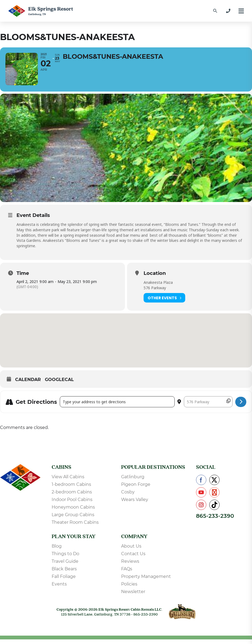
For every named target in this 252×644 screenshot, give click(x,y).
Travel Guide (65, 566)
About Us (131, 551)
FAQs (127, 573)
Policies (129, 589)
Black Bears (64, 573)
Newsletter (133, 596)
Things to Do (65, 558)
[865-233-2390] (228, 11)
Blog (57, 551)
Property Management (146, 581)
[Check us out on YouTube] (201, 497)
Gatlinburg (133, 481)
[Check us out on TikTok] (214, 509)
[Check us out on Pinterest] (214, 497)
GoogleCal (59, 384)
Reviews (130, 566)
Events (59, 589)
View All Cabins (68, 481)
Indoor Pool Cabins (72, 504)
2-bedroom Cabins (72, 497)
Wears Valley (135, 504)
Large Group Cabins (73, 519)
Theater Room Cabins (75, 527)
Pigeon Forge (136, 489)
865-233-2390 (215, 521)
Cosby (128, 497)
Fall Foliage (64, 581)
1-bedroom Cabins (71, 489)
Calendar (28, 384)
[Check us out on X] (214, 484)
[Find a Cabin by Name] (215, 11)
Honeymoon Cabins (73, 512)
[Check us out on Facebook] (201, 484)
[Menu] (241, 11)
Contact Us (133, 558)
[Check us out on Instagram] (201, 509)
